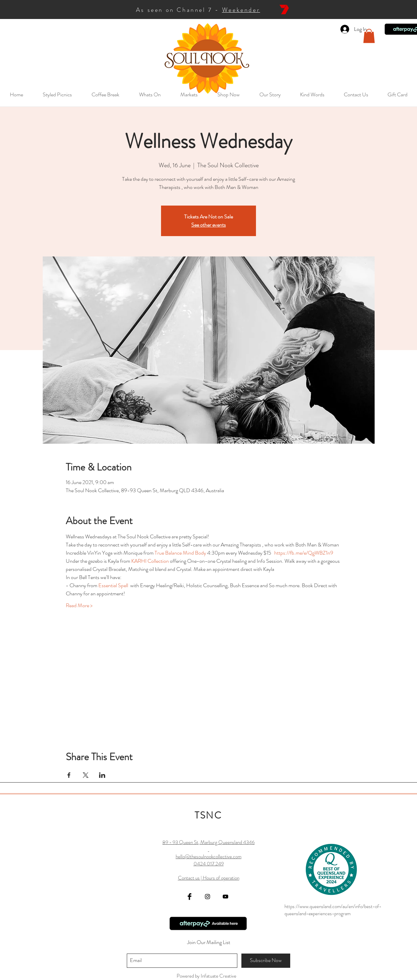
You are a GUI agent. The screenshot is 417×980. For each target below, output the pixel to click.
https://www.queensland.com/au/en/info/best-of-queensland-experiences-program (333, 910)
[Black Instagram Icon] (207, 897)
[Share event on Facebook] (69, 775)
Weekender (241, 10)
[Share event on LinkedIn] (102, 775)
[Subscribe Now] (266, 961)
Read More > (79, 606)
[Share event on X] (86, 775)
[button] (369, 36)
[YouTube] (225, 897)
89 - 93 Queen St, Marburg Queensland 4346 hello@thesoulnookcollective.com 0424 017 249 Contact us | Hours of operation (209, 860)
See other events (209, 225)
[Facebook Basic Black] (190, 897)
